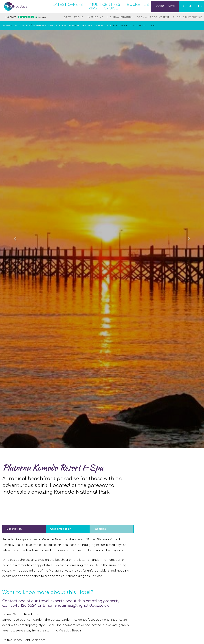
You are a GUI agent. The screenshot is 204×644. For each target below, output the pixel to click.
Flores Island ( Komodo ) (94, 37)
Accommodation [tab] (61, 541)
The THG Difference (188, 29)
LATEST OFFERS (68, 10)
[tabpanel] (68, 582)
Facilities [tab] (100, 541)
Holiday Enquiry (120, 29)
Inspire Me (96, 29)
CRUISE (111, 14)
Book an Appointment (153, 29)
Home (7, 37)
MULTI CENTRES (105, 10)
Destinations (74, 29)
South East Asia (43, 37)
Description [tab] (14, 541)
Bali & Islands (65, 37)
